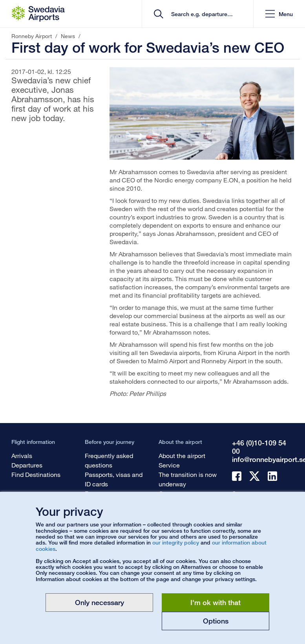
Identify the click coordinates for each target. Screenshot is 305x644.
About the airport (182, 455)
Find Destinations (36, 474)
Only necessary (100, 602)
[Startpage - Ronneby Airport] (38, 14)
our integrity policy (176, 542)
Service (169, 465)
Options (216, 621)
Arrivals (22, 455)
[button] (279, 14)
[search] (200, 14)
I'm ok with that (216, 602)
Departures (27, 465)
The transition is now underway (188, 479)
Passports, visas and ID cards (114, 479)
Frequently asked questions (109, 460)
